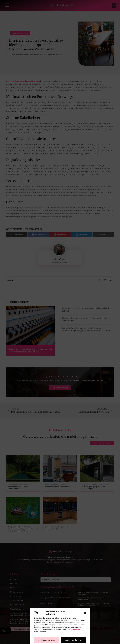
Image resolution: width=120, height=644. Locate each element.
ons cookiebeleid (73, 629)
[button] (85, 613)
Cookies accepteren (47, 640)
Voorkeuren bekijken (73, 640)
